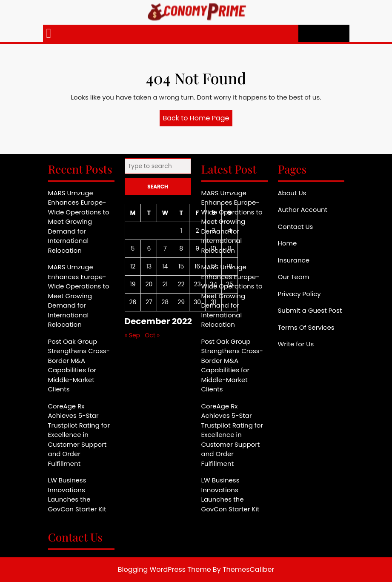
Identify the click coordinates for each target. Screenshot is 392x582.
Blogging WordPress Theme (165, 569)
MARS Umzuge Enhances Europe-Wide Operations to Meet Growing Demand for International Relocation (79, 222)
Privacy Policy (299, 294)
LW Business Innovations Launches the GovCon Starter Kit (77, 495)
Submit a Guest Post (310, 310)
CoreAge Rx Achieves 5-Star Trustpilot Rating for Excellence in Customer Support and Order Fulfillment (79, 435)
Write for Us (296, 344)
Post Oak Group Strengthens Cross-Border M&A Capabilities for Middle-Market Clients (79, 365)
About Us (292, 193)
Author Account (303, 210)
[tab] (49, 33)
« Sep (133, 335)
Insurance (294, 260)
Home (288, 243)
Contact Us (296, 227)
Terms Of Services (306, 327)
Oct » (152, 335)
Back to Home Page (198, 120)
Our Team (294, 277)
